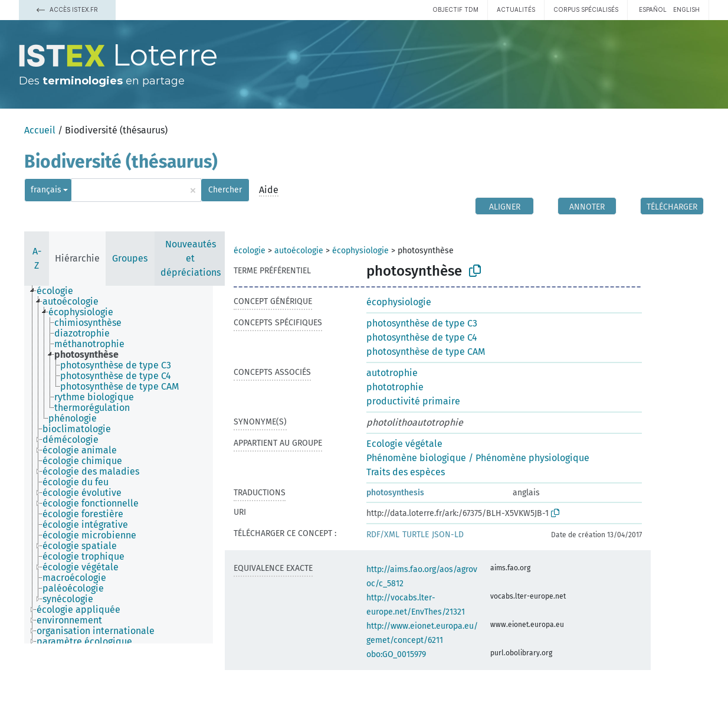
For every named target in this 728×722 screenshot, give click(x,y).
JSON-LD (448, 535)
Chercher (225, 190)
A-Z (37, 258)
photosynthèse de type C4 (422, 337)
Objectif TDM (455, 9)
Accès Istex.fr (67, 9)
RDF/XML (383, 535)
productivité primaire (413, 401)
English (686, 9)
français (46, 190)
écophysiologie (360, 251)
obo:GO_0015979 (396, 654)
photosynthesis (395, 493)
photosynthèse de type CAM (426, 352)
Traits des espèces (406, 472)
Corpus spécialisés (586, 9)
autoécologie (299, 251)
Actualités (516, 9)
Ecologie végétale (404, 444)
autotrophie (392, 373)
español (653, 9)
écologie (250, 251)
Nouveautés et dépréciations (191, 258)
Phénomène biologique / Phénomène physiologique (478, 458)
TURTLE (416, 535)
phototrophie (395, 387)
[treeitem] (60, 291)
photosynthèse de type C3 (422, 323)
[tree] (119, 465)
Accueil (40, 130)
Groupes (130, 258)
